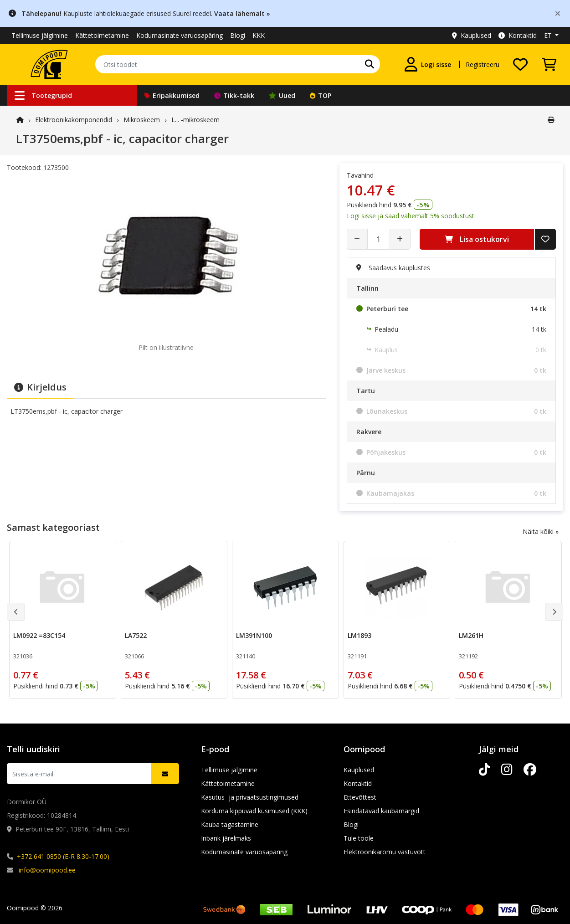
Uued (282, 95)
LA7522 (136, 635)
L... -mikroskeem (195, 120)
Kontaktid (518, 35)
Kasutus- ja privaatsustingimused (250, 797)
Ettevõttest (360, 797)
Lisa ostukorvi (477, 239)
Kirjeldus (40, 387)
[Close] (558, 13)
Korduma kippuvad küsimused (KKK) (254, 811)
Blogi (238, 35)
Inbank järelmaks (226, 838)
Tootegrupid (43, 95)
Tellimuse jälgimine (40, 35)
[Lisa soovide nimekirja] (545, 239)
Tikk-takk (234, 95)
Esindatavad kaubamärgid (381, 811)
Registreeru (483, 64)
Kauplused (472, 35)
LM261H (471, 635)
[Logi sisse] (428, 64)
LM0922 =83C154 (39, 635)
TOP (321, 95)
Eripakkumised (172, 95)
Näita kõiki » (541, 531)
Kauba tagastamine (230, 824)
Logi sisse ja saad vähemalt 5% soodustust (411, 216)
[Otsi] (370, 64)
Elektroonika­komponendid (74, 120)
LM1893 (359, 635)
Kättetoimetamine (102, 35)
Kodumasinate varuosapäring (180, 35)
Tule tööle (359, 838)
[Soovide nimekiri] (520, 64)
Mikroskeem (142, 120)
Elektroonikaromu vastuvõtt (385, 852)
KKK (259, 35)
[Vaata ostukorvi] (549, 64)
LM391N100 (254, 635)
